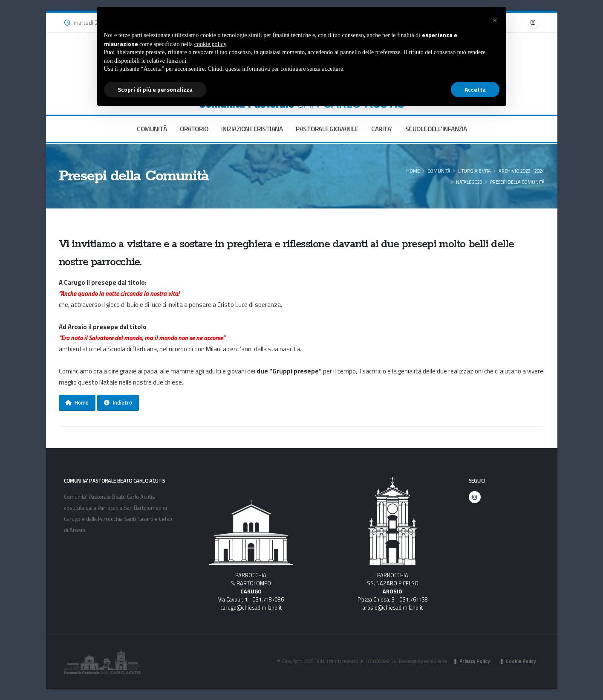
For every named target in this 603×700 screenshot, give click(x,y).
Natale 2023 (469, 182)
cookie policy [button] (210, 44)
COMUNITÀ (152, 129)
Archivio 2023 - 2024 (522, 171)
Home (413, 171)
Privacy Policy (475, 661)
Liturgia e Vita (475, 171)
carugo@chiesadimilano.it (251, 608)
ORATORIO (194, 129)
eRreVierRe (436, 661)
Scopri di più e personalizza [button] (155, 89)
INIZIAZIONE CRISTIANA (252, 129)
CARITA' (382, 129)
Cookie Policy (521, 661)
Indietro (118, 402)
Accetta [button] (475, 89)
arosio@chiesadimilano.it (393, 608)
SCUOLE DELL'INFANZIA (436, 129)
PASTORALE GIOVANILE (327, 129)
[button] (495, 20)
